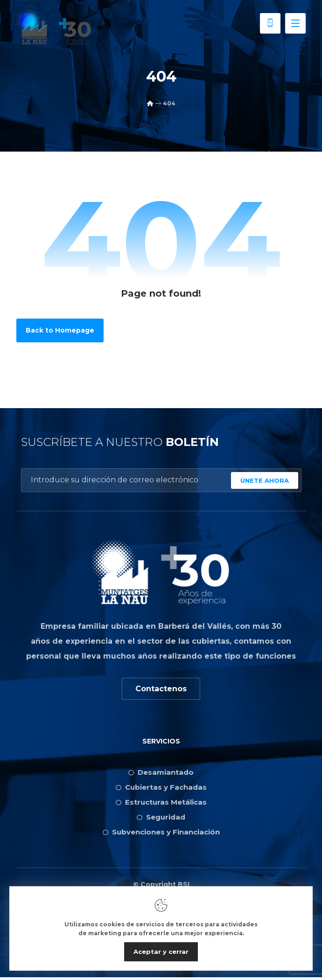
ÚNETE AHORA (265, 481)
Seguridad (161, 819)
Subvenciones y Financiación (161, 834)
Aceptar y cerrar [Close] (161, 952)
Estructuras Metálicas (161, 804)
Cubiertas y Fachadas (161, 789)
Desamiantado (161, 774)
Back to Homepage (60, 331)
